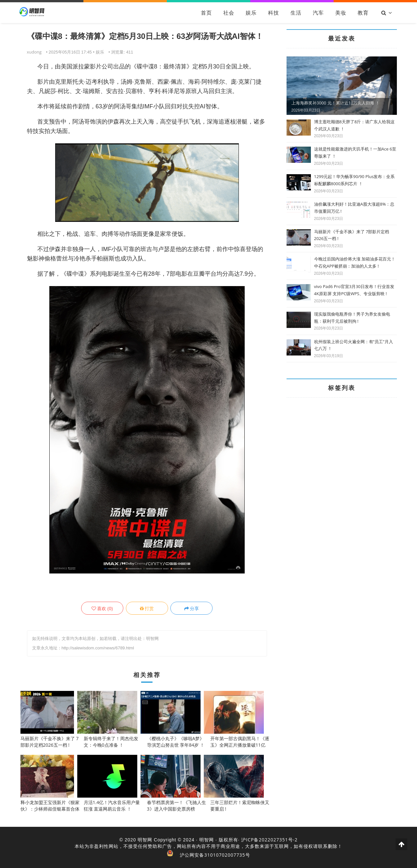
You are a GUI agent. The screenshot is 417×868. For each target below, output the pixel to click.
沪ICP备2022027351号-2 (269, 840)
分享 (192, 608)
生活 (296, 13)
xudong (34, 52)
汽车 (318, 13)
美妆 (341, 13)
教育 (363, 13)
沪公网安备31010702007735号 (215, 855)
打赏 (147, 608)
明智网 (145, 840)
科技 (274, 13)
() (102, 608)
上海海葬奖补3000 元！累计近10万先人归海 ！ (336, 103)
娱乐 (251, 13)
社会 (229, 13)
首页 (206, 13)
